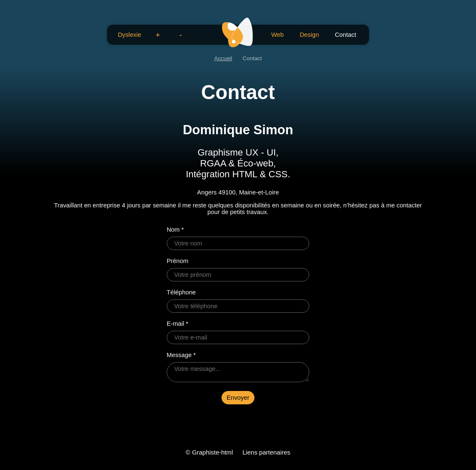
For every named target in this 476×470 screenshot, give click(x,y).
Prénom (178, 261)
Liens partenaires (266, 452)
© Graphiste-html (209, 452)
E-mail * (178, 324)
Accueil (223, 58)
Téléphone (181, 292)
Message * (181, 355)
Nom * (175, 230)
